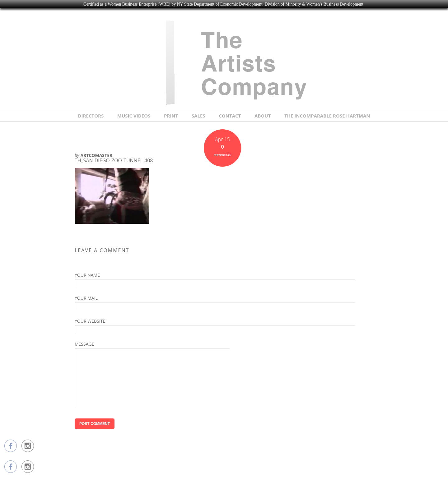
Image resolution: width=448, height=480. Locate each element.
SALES (198, 116)
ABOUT (263, 116)
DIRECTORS (91, 116)
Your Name (87, 275)
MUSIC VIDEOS (134, 116)
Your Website (90, 321)
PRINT (171, 116)
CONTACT (230, 116)
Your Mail (86, 298)
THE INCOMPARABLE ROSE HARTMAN (327, 116)
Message (84, 344)
